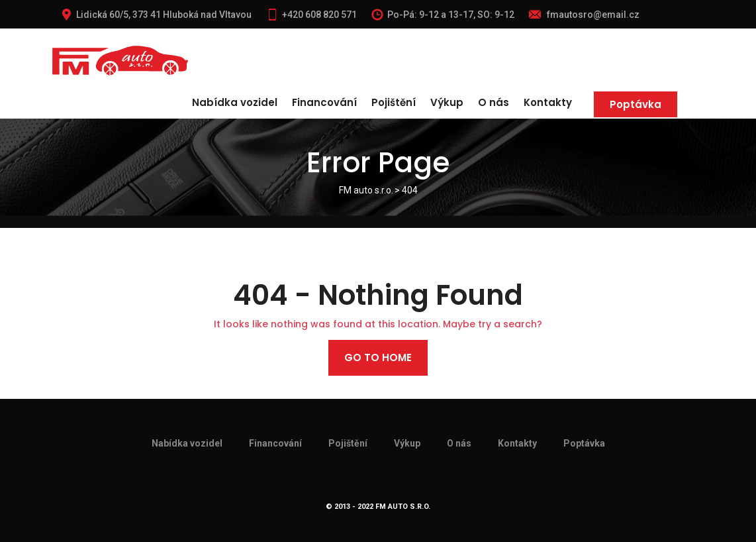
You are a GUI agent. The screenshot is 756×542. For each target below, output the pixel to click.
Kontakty (548, 102)
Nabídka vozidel (235, 102)
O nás (494, 102)
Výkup (447, 102)
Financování (324, 102)
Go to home (378, 357)
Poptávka (636, 104)
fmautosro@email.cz (584, 15)
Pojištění (394, 102)
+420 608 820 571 (311, 15)
